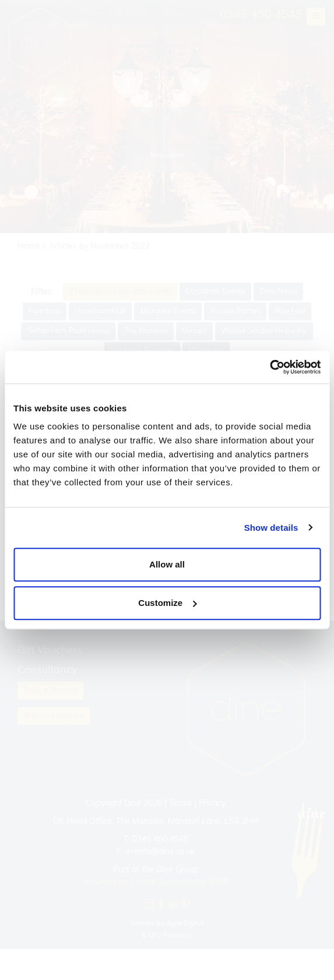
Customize (167, 603)
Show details (271, 528)
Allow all (167, 564)
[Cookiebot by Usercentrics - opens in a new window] (270, 367)
